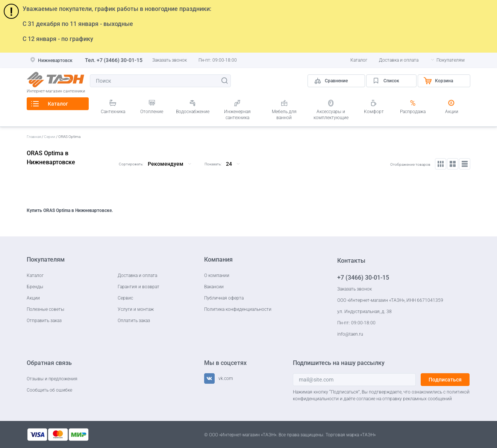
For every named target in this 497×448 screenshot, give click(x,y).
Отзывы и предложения (52, 379)
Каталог (359, 60)
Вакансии (214, 287)
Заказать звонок (170, 60)
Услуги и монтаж (136, 309)
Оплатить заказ (134, 321)
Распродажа (413, 112)
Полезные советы (45, 309)
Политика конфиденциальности (238, 309)
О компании (217, 275)
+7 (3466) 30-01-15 (120, 60)
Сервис (125, 298)
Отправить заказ (44, 321)
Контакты (351, 261)
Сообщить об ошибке (49, 390)
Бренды (35, 287)
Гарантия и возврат (139, 287)
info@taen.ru (350, 334)
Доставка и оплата (399, 60)
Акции (452, 112)
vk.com (226, 378)
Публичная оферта (224, 298)
